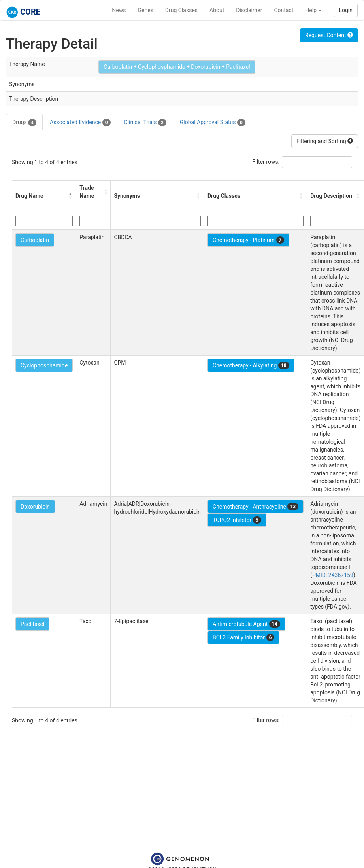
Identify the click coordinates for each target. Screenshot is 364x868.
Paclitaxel (32, 624)
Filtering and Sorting (325, 141)
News (119, 10)
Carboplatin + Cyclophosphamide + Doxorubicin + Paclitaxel (177, 67)
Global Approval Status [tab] (213, 123)
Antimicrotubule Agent (246, 624)
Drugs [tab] (24, 123)
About (217, 10)
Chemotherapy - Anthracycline (256, 507)
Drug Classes (181, 10)
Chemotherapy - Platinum (248, 240)
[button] (70, 196)
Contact (284, 10)
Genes (146, 10)
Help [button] (313, 10)
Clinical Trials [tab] (145, 123)
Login (346, 10)
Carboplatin (35, 240)
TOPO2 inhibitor (237, 520)
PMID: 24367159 (333, 575)
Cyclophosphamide (44, 365)
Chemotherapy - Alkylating (251, 365)
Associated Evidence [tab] (80, 123)
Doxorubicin (35, 507)
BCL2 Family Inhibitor (243, 637)
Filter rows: (266, 162)
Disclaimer (249, 10)
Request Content (329, 35)
